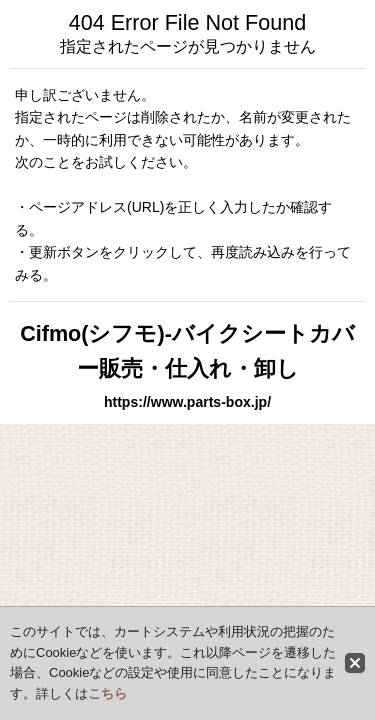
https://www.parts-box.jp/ (187, 402)
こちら (107, 693)
